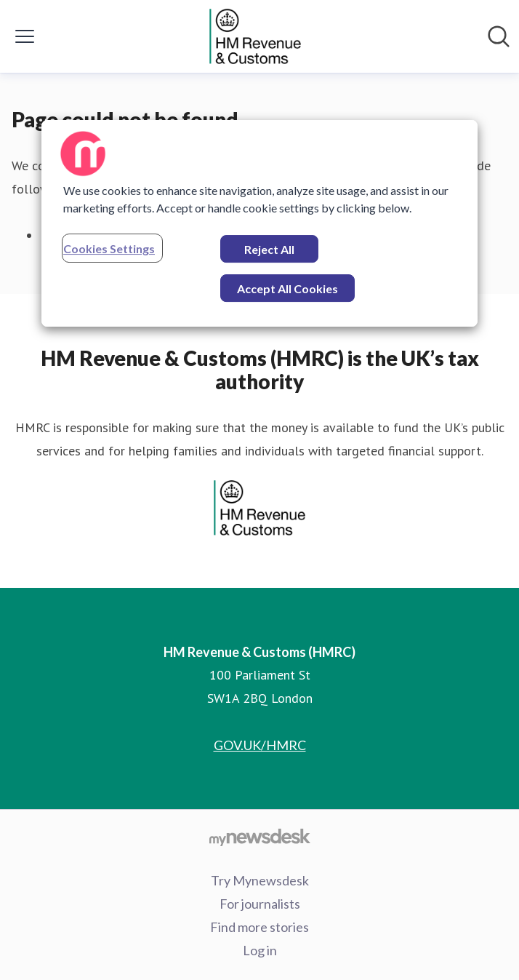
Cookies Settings (109, 248)
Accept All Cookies (287, 288)
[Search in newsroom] (499, 36)
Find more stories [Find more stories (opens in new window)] (259, 927)
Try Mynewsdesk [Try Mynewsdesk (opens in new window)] (260, 880)
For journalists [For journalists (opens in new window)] (260, 904)
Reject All (269, 249)
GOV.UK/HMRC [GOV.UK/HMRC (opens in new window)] (260, 745)
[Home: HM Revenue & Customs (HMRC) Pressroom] (255, 36)
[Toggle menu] (25, 36)
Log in (260, 950)
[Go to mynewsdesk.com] (259, 837)
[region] (259, 223)
